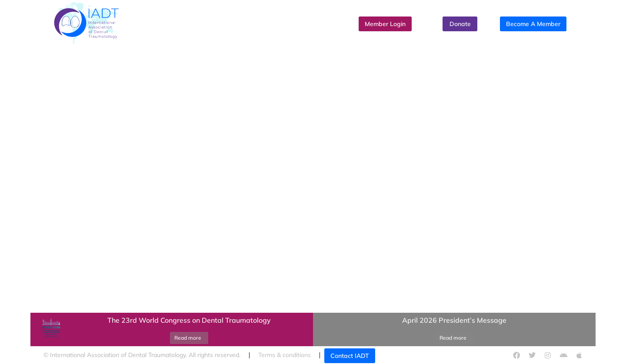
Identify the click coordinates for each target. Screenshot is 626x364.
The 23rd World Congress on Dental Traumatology (189, 320)
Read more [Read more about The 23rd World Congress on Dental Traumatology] (188, 338)
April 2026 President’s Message (454, 320)
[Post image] (50, 330)
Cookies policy (426, 355)
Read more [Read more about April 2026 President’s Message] (453, 338)
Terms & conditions (285, 355)
